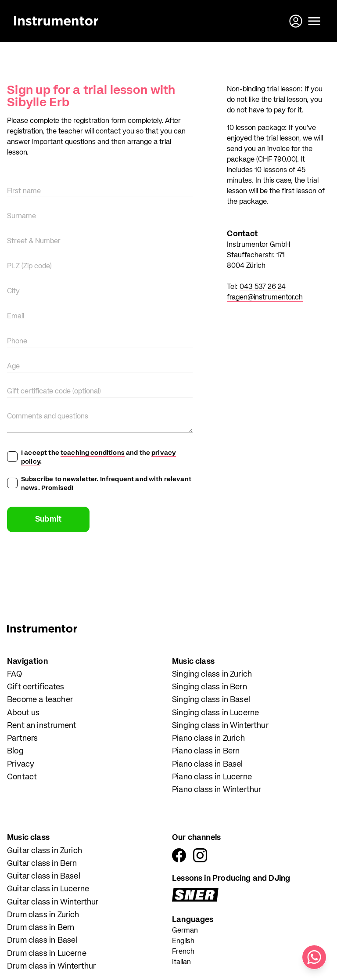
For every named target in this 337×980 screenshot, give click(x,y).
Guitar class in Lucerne (48, 889)
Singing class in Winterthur (220, 726)
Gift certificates (36, 687)
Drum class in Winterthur (51, 966)
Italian (181, 962)
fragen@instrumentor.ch (265, 298)
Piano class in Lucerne (212, 777)
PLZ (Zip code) (29, 267)
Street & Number (34, 241)
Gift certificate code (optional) (54, 392)
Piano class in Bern (206, 751)
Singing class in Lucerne (215, 713)
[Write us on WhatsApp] (314, 957)
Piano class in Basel (208, 764)
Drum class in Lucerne (47, 954)
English (183, 941)
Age (13, 367)
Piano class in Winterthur (217, 790)
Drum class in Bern (41, 928)
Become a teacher (40, 700)
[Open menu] (314, 21)
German (185, 931)
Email (16, 317)
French (183, 952)
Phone (17, 342)
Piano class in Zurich (208, 739)
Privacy (21, 764)
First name (24, 191)
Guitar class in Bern (42, 864)
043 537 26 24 (263, 287)
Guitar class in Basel (44, 876)
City (13, 292)
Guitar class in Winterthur (53, 902)
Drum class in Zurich (43, 915)
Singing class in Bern (210, 687)
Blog (15, 751)
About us (23, 713)
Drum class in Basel (42, 940)
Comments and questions (48, 417)
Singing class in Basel (211, 700)
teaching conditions (93, 453)
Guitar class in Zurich (45, 851)
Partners (22, 739)
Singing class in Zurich (212, 674)
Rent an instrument (42, 726)
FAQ (15, 674)
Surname (22, 216)
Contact (22, 777)
